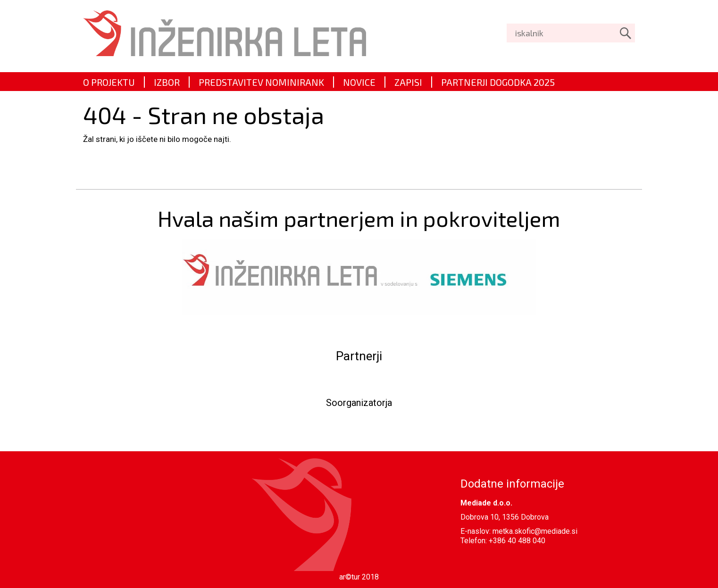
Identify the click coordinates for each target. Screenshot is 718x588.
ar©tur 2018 (359, 577)
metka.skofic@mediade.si (535, 531)
